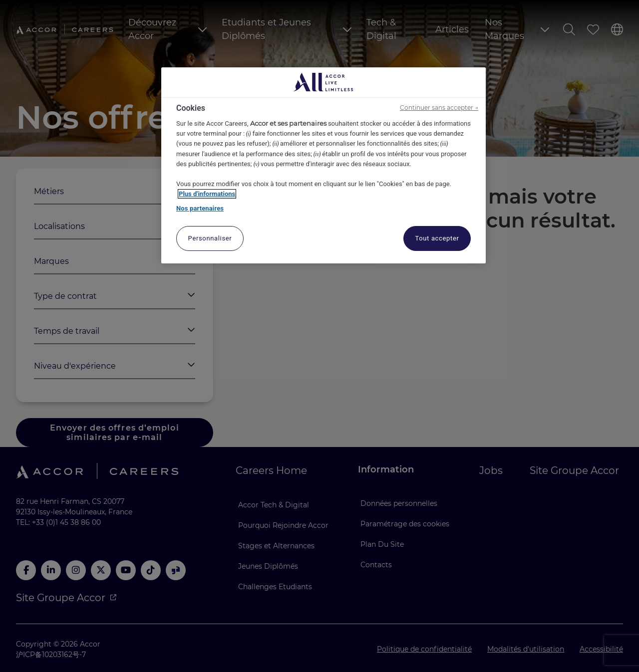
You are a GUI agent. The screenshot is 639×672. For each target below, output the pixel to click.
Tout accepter (437, 238)
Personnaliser (210, 238)
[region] (323, 165)
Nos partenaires (200, 208)
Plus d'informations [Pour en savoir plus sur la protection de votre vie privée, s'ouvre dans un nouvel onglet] (207, 194)
